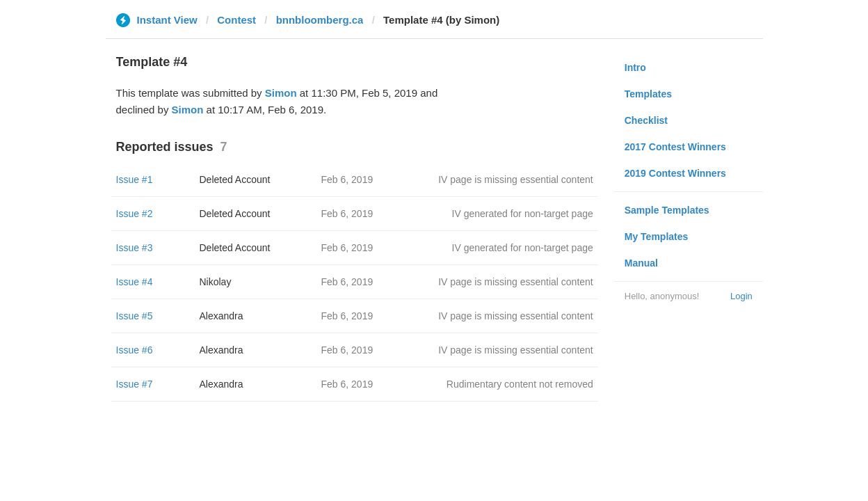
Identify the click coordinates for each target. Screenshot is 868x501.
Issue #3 (135, 248)
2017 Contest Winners (675, 147)
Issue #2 (135, 214)
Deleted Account (235, 180)
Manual (641, 263)
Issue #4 (135, 282)
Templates (648, 94)
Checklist (646, 120)
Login (741, 296)
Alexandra (222, 316)
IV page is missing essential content (516, 180)
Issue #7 (135, 384)
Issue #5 (135, 316)
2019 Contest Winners (675, 173)
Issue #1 (135, 180)
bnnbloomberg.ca (320, 20)
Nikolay (216, 282)
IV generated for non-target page (523, 214)
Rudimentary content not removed (520, 384)
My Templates (657, 237)
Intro (635, 67)
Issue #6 (135, 350)
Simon (281, 93)
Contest (236, 20)
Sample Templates (667, 210)
